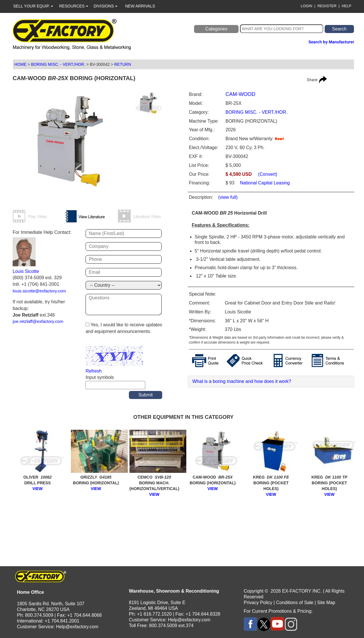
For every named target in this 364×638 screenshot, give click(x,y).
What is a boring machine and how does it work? (242, 381)
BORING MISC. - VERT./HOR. (58, 64)
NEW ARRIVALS (140, 6)
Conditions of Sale (295, 603)
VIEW (38, 489)
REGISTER (327, 6)
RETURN (123, 64)
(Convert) (268, 174)
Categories (216, 29)
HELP (346, 6)
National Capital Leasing (264, 183)
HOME (20, 64)
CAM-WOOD (240, 94)
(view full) (228, 197)
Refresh (94, 371)
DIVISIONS (105, 6)
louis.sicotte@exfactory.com (39, 291)
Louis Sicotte (26, 271)
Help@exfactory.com (77, 627)
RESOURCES (74, 6)
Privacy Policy (258, 603)
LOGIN (306, 6)
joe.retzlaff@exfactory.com (38, 321)
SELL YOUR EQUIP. (33, 6)
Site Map (326, 603)
